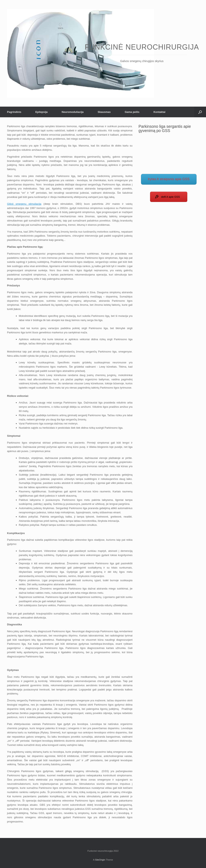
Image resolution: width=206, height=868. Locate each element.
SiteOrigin (100, 860)
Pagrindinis (14, 112)
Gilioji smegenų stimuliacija (24, 204)
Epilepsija (42, 112)
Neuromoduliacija (73, 112)
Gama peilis (132, 112)
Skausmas (104, 112)
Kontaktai (159, 112)
